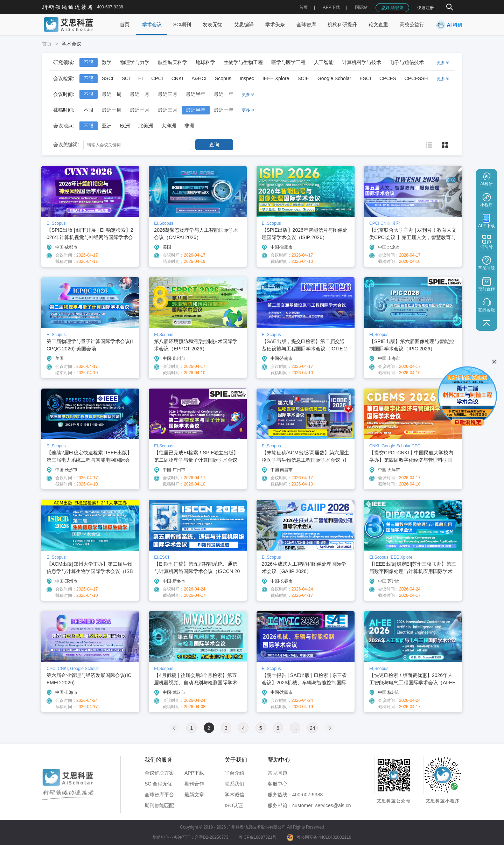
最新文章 (194, 795)
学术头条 (275, 25)
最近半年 (196, 94)
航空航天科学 (173, 62)
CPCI (157, 78)
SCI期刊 (182, 25)
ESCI (365, 78)
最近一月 (140, 94)
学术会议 (152, 25)
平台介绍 (234, 773)
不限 (89, 62)
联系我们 (234, 784)
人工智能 (324, 62)
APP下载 (194, 773)
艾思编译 (244, 25)
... (295, 728)
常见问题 (278, 773)
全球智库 (306, 25)
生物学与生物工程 (243, 62)
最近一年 (224, 94)
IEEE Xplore (276, 78)
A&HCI (199, 78)
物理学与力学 (135, 62)
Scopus (223, 78)
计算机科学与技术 (362, 62)
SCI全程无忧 (158, 784)
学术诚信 (234, 795)
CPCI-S (388, 78)
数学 (107, 62)
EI (141, 78)
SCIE (303, 78)
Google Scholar (334, 78)
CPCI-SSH (416, 78)
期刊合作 (194, 784)
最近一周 (112, 94)
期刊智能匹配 (159, 805)
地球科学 (205, 62)
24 (313, 728)
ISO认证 (234, 805)
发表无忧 (212, 25)
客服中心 (278, 784)
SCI (126, 78)
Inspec (247, 78)
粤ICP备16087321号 (257, 837)
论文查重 (378, 25)
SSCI (108, 78)
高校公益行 (412, 25)
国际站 (361, 7)
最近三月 (168, 94)
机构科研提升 (342, 25)
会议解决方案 (159, 773)
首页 (303, 7)
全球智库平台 (159, 795)
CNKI (177, 78)
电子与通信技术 (407, 62)
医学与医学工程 (288, 62)
